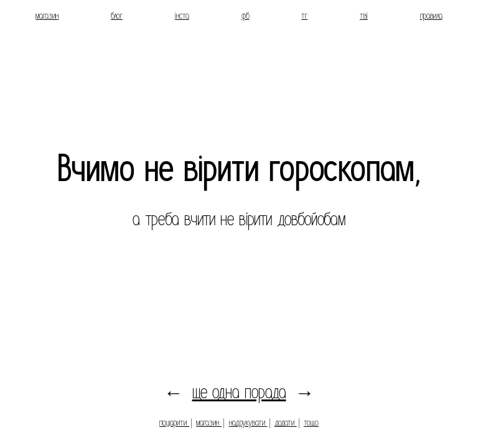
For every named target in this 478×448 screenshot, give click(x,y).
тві (364, 16)
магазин (47, 16)
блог (117, 16)
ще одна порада (239, 392)
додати (286, 422)
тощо (311, 422)
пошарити (174, 422)
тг (304, 16)
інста (182, 16)
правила (431, 16)
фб (246, 16)
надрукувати (248, 422)
